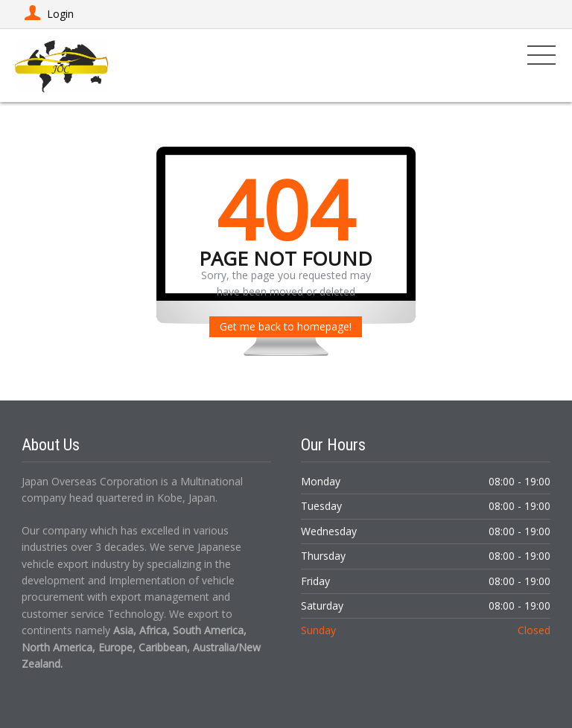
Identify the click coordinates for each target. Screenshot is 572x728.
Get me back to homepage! (286, 326)
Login (48, 14)
